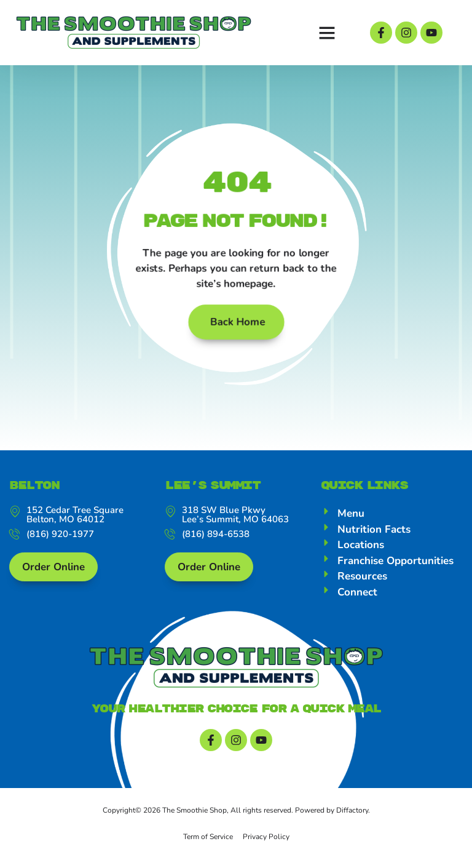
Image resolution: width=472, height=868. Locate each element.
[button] (327, 33)
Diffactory (352, 819)
